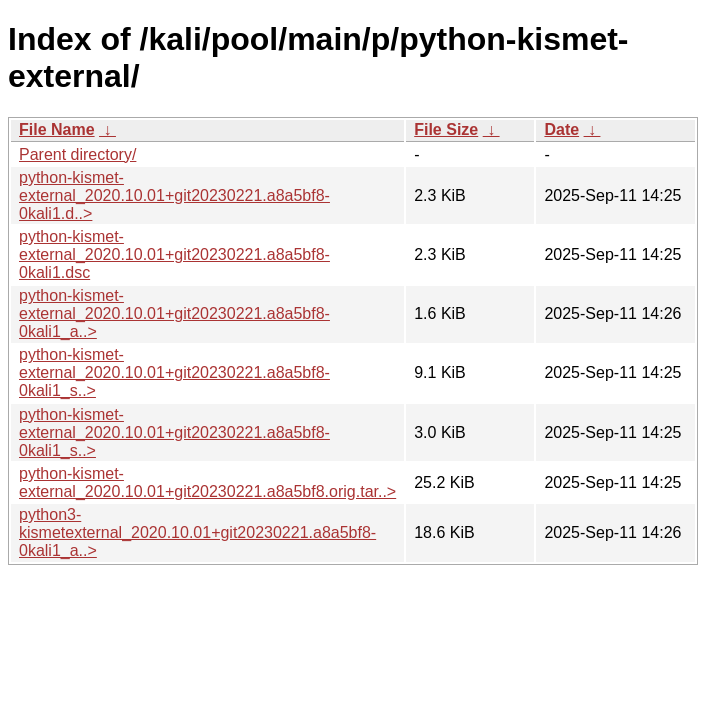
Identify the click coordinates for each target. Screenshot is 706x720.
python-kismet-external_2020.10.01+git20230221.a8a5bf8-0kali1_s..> (174, 372)
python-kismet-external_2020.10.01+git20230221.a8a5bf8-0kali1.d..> (174, 195)
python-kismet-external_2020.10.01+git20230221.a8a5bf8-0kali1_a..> (174, 313)
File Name (57, 129)
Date (561, 129)
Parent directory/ (77, 154)
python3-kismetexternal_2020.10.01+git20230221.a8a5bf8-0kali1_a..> (197, 532)
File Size (446, 129)
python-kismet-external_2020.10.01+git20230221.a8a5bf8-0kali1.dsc (174, 254)
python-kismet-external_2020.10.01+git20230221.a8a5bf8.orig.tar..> (207, 482)
